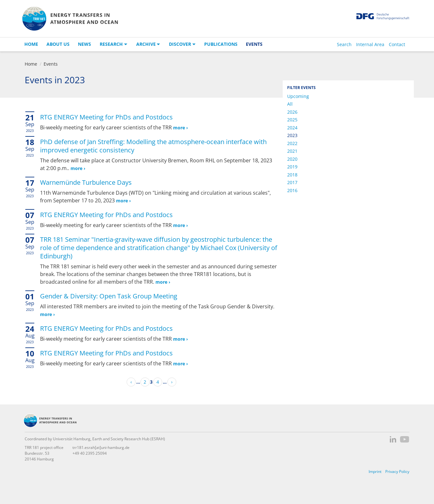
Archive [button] (146, 44)
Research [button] (111, 44)
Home (31, 44)
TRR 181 (70, 19)
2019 (292, 167)
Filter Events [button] (301, 88)
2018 (292, 175)
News (84, 44)
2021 (292, 151)
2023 (292, 135)
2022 (292, 143)
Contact (397, 44)
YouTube (405, 439)
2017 (292, 182)
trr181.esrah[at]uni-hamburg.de (101, 447)
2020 (292, 159)
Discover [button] (180, 44)
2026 (292, 112)
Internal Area (370, 44)
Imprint (375, 471)
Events (254, 44)
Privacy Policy (397, 471)
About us (58, 44)
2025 (292, 120)
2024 (292, 128)
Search (344, 44)
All (290, 104)
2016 (292, 190)
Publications (221, 44)
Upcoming (298, 96)
